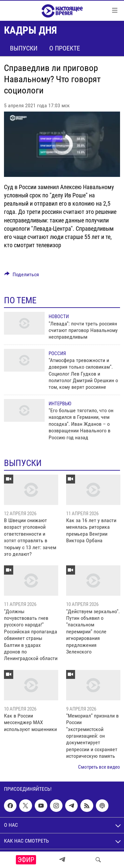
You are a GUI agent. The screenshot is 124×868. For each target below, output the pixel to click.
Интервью (60, 404)
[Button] (22, 276)
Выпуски (24, 48)
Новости (59, 317)
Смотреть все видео (99, 767)
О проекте (65, 48)
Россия (57, 353)
